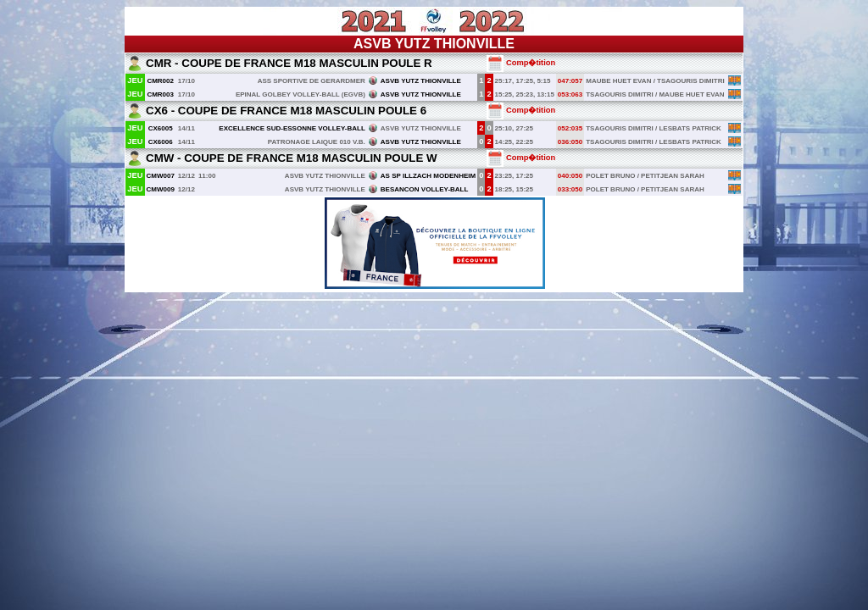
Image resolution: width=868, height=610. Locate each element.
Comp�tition (521, 63)
